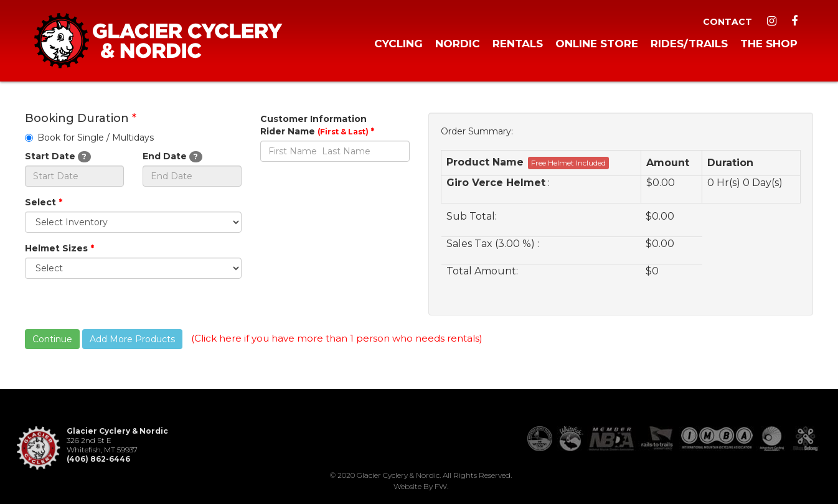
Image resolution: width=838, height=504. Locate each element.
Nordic (458, 44)
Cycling (398, 44)
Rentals (518, 44)
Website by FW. (421, 486)
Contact (727, 22)
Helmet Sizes (59, 248)
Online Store (597, 44)
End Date (172, 156)
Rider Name (317, 131)
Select (44, 202)
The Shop (769, 44)
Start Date (58, 156)
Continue (52, 339)
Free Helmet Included (568, 163)
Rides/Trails (689, 44)
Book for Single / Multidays (89, 138)
